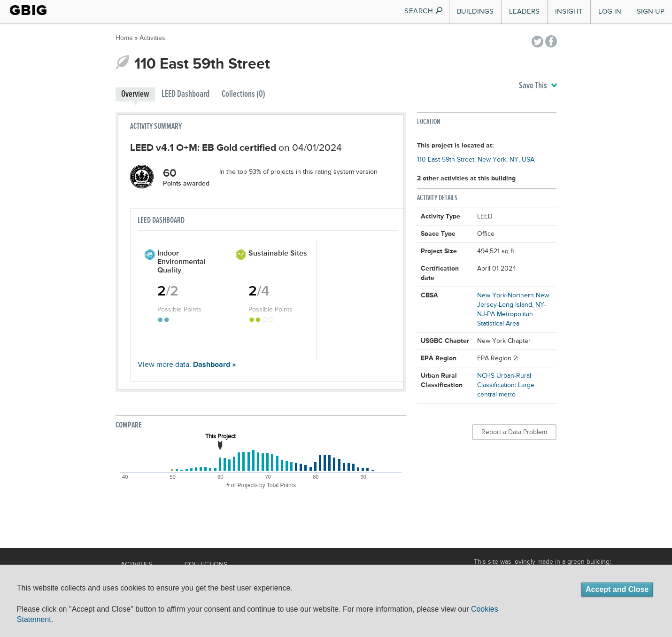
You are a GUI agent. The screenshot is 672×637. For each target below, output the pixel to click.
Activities (152, 38)
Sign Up (651, 12)
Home (124, 38)
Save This (538, 86)
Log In (610, 12)
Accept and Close (617, 589)
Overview (135, 94)
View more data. (187, 365)
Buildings (475, 12)
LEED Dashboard (185, 94)
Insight (569, 12)
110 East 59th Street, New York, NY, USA (476, 160)
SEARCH (424, 11)
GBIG (28, 10)
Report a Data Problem (514, 432)
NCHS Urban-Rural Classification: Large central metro (506, 385)
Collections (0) (243, 94)
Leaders (524, 12)
